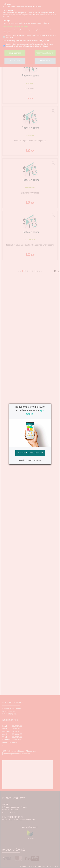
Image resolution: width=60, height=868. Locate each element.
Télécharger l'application (30, 453)
